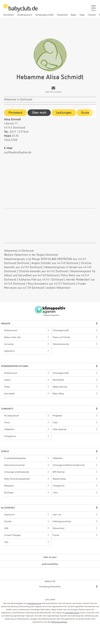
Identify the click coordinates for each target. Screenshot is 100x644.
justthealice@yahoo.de (18, 153)
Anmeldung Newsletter (50, 587)
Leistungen (64, 113)
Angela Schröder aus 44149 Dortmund (55, 263)
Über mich (39, 113)
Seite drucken (50, 557)
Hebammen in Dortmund (19, 251)
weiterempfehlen (50, 564)
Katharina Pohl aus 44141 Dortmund (41, 280)
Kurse (85, 113)
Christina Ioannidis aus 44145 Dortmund (43, 271)
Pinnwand (15, 113)
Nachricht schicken (53, 92)
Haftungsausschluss (59, 622)
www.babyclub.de (34, 604)
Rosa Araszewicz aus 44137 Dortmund (51, 284)
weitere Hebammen (58, 288)
